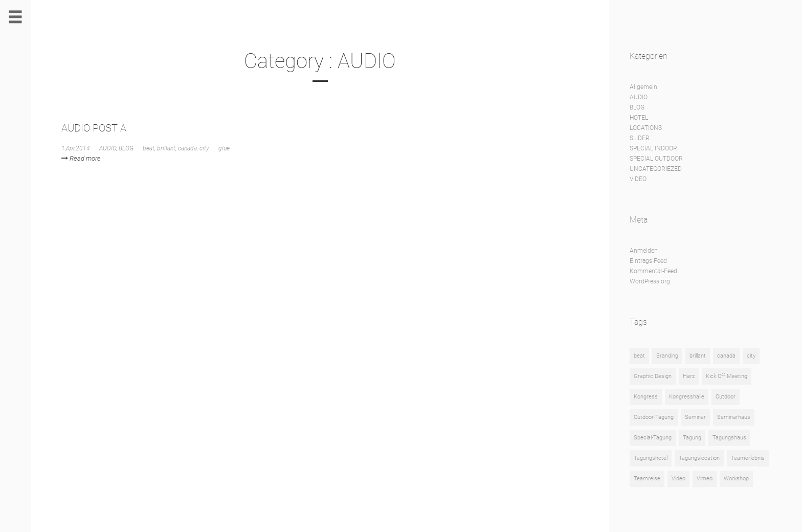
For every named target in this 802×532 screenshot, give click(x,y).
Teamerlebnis (748, 458)
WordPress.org (650, 281)
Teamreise (647, 479)
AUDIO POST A (94, 128)
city (204, 148)
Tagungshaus (729, 438)
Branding (667, 356)
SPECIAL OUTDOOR (656, 159)
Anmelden (644, 251)
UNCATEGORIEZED (656, 169)
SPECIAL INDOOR (653, 148)
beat (149, 148)
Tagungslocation (699, 458)
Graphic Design (653, 376)
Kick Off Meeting (727, 376)
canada (187, 148)
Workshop (736, 479)
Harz (689, 376)
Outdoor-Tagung (654, 417)
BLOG (126, 148)
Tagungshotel (651, 458)
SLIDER (640, 138)
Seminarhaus (734, 417)
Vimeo (705, 479)
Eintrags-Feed (648, 261)
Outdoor (726, 397)
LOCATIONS (646, 128)
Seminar (695, 417)
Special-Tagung (653, 438)
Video (678, 479)
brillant (166, 148)
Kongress (646, 397)
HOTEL (639, 118)
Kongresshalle (687, 397)
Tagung (692, 438)
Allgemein (643, 87)
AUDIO (108, 148)
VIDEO (638, 179)
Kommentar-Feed (653, 271)
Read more (81, 158)
